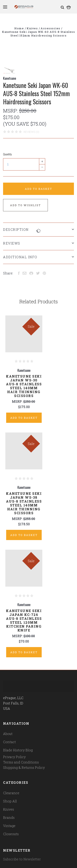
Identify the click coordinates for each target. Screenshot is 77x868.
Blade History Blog (18, 750)
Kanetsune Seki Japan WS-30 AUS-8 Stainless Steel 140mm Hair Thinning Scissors (24, 386)
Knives (9, 809)
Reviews (38, 243)
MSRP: (11, 111)
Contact (9, 742)
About (8, 734)
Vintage (9, 826)
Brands (9, 817)
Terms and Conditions (21, 762)
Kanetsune (10, 78)
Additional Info (38, 257)
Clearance (11, 793)
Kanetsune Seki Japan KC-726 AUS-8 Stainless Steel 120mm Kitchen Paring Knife (24, 620)
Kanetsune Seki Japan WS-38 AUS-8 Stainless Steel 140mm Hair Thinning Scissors (24, 503)
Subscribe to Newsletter (22, 859)
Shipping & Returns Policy (24, 767)
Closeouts (11, 834)
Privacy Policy (14, 757)
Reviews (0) (31, 132)
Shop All (10, 801)
